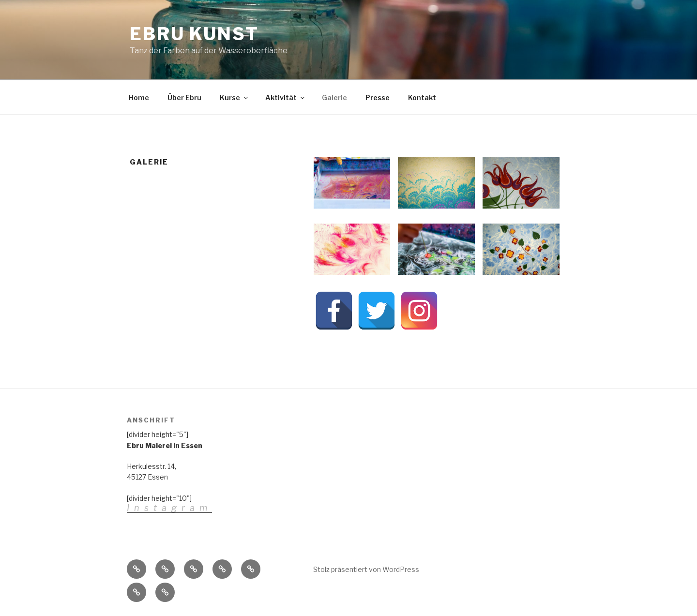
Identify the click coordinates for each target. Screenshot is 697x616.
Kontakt (422, 98)
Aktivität (286, 98)
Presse (378, 98)
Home (139, 98)
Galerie (334, 98)
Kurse (235, 98)
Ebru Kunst (194, 34)
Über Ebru (184, 98)
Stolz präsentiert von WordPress (366, 569)
